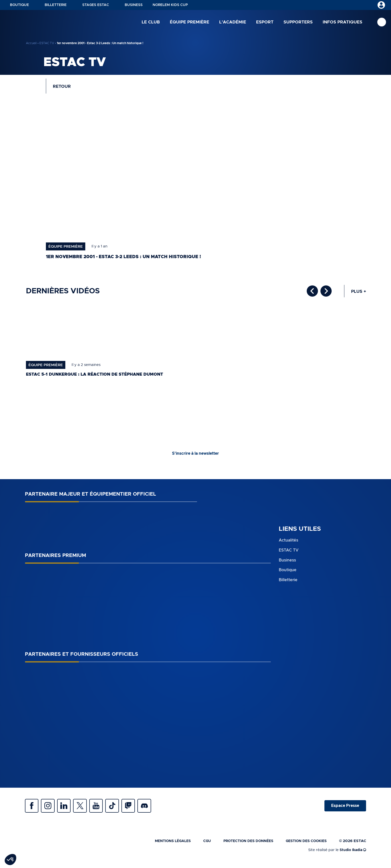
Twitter (85, 809)
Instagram (50, 809)
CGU (200, 845)
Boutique (19, 5)
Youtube (102, 809)
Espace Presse (344, 809)
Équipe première (190, 22)
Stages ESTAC (96, 5)
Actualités (289, 542)
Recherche (382, 23)
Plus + (358, 293)
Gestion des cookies (305, 845)
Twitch (137, 809)
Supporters (298, 22)
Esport (265, 22)
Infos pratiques (342, 22)
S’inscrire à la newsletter (195, 456)
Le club (151, 22)
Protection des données (243, 845)
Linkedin (67, 809)
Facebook (32, 809)
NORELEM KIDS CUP (170, 5)
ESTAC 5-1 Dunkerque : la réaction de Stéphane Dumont (99, 376)
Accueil (31, 43)
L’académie (233, 22)
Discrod (155, 809)
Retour (63, 87)
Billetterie (56, 5)
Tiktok (120, 809)
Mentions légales (164, 845)
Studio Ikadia (352, 854)
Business (134, 5)
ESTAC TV (47, 43)
